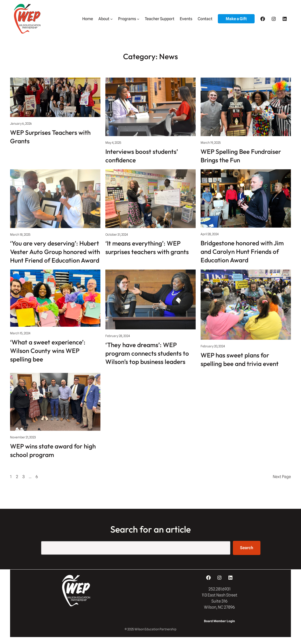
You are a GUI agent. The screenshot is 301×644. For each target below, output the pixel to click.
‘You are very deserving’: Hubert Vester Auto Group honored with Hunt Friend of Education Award (55, 252)
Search (247, 548)
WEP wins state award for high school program (53, 450)
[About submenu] (112, 19)
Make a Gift (236, 19)
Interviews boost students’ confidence (142, 156)
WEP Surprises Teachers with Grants (50, 137)
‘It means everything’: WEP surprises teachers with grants (147, 247)
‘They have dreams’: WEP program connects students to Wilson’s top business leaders (147, 353)
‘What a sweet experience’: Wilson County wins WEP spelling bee (48, 351)
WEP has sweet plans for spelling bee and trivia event (240, 359)
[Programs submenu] (138, 19)
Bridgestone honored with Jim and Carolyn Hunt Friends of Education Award (242, 251)
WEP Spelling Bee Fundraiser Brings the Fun (241, 156)
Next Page (282, 477)
